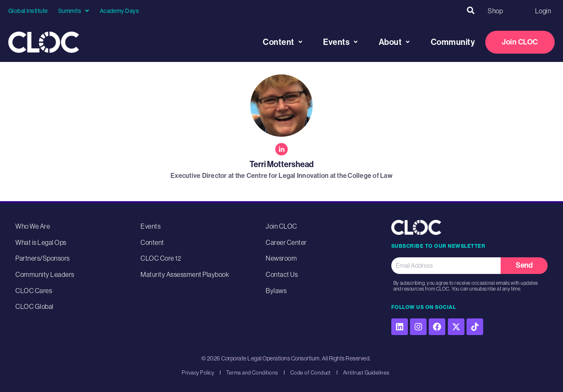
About (394, 42)
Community (453, 42)
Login (543, 11)
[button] (470, 11)
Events (341, 42)
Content (283, 42)
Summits (74, 11)
